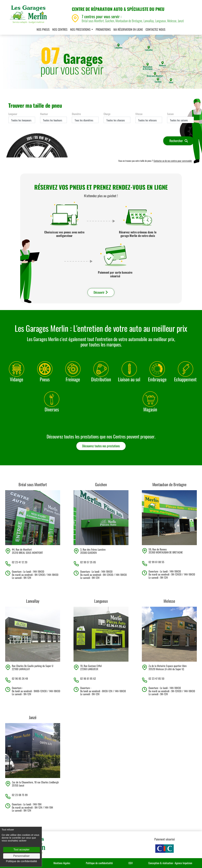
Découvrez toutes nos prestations (101, 446)
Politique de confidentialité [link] (22, 861)
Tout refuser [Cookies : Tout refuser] (8, 830)
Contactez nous (155, 29)
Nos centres (60, 29)
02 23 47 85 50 (156, 679)
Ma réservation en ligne (128, 29)
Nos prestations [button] (80, 29)
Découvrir (101, 292)
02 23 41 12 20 (20, 562)
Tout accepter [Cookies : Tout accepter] (21, 850)
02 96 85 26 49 (20, 679)
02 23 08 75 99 (20, 795)
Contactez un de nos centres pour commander (173, 161)
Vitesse (139, 114)
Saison (170, 114)
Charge (107, 114)
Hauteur (44, 114)
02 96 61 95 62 (88, 679)
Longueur (13, 114)
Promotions (103, 29)
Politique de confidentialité (99, 863)
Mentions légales (62, 863)
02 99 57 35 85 (88, 562)
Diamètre (76, 114)
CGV (131, 863)
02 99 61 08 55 (156, 562)
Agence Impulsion (183, 863)
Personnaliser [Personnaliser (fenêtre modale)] (22, 856)
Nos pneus (43, 29)
